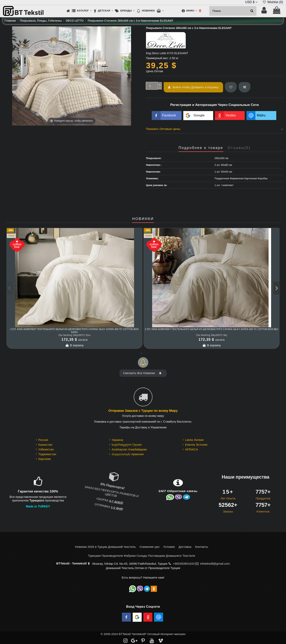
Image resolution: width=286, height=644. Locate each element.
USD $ (251, 2)
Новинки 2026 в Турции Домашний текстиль (105, 547)
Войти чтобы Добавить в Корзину (193, 87)
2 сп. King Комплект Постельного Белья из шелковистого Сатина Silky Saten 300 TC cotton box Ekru (74, 331)
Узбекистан (46, 449)
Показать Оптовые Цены (214, 129)
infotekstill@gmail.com (215, 564)
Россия (43, 440)
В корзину (74, 345)
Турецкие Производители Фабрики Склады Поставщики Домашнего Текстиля (142, 556)
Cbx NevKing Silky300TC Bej (211, 335)
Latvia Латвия (194, 440)
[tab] (214, 130)
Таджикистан (47, 454)
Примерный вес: (157, 58)
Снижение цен (150, 547)
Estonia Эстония (196, 445)
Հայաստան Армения (128, 454)
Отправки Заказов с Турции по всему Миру (143, 411)
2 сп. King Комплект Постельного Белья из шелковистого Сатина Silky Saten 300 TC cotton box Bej (212, 329)
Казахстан (45, 445)
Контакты (201, 547)
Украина (117, 440)
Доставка (185, 547)
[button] (82, 11)
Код (149, 53)
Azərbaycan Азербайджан (129, 449)
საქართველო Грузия (127, 445)
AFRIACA (192, 449)
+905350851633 (184, 564)
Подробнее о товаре (201, 148)
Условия (169, 547)
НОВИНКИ (143, 219)
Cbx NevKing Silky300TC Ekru (75, 335)
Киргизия (45, 459)
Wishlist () (273, 2)
